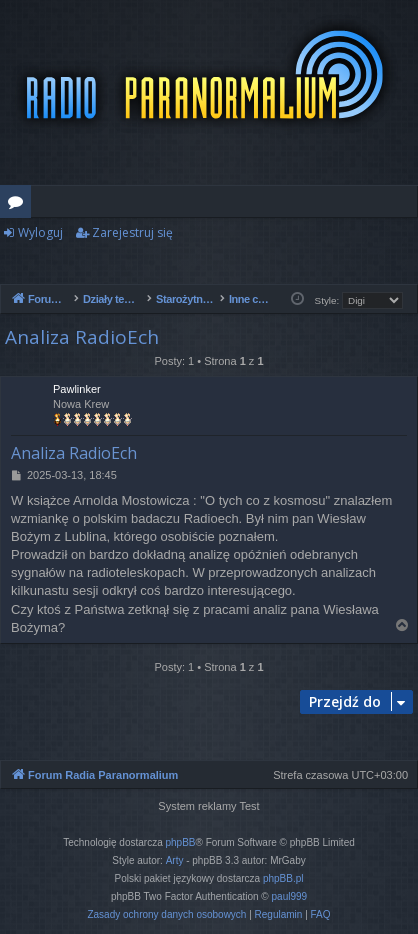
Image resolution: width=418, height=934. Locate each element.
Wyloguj (40, 232)
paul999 (290, 896)
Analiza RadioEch (82, 337)
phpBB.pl (283, 878)
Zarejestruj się (132, 232)
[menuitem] (166, 915)
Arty (175, 860)
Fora (19, 205)
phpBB (181, 842)
